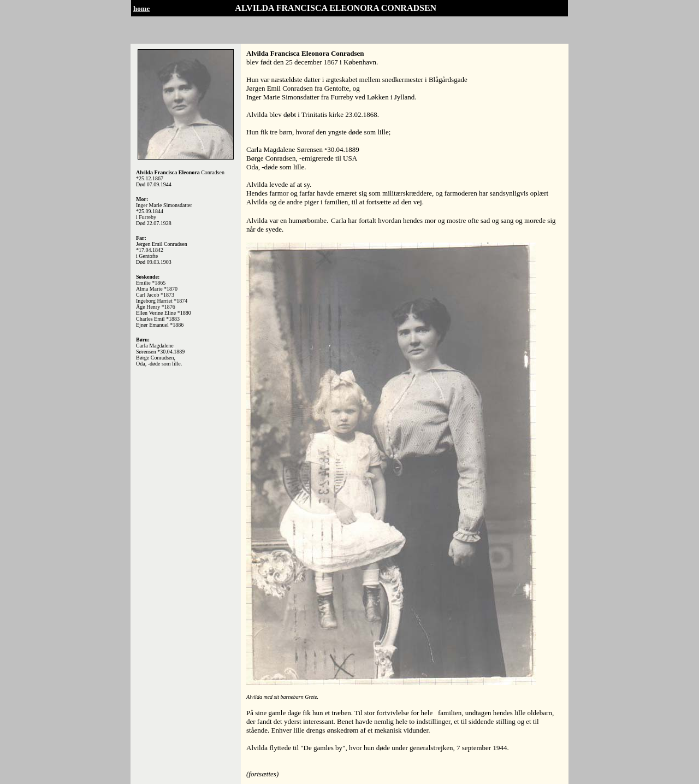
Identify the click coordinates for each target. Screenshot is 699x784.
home (141, 8)
